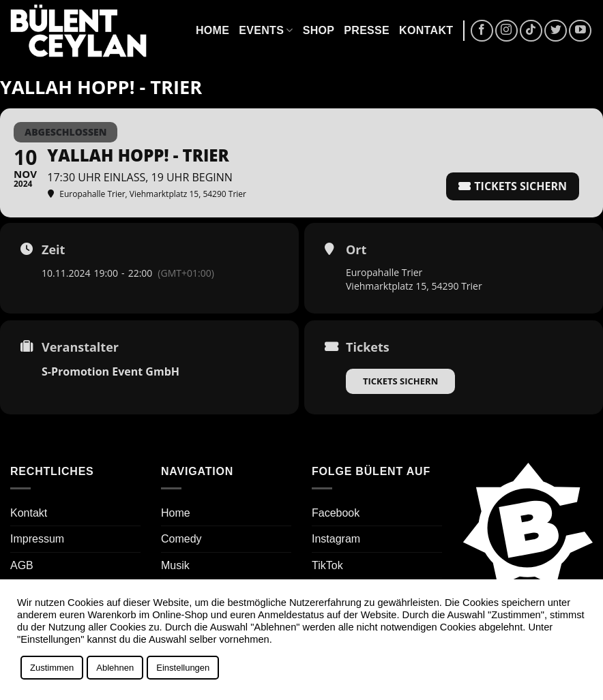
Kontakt (426, 30)
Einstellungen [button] (183, 668)
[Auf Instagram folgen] (506, 31)
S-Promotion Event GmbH (111, 371)
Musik (175, 565)
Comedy (181, 539)
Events (266, 30)
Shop (319, 30)
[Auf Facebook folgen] (482, 31)
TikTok (327, 565)
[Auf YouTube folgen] (580, 31)
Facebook (336, 513)
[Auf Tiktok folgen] (531, 31)
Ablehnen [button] (115, 668)
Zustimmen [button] (52, 668)
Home (212, 30)
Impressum (37, 539)
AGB (22, 565)
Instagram (336, 539)
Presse (367, 30)
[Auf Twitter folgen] (556, 31)
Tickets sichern (400, 381)
